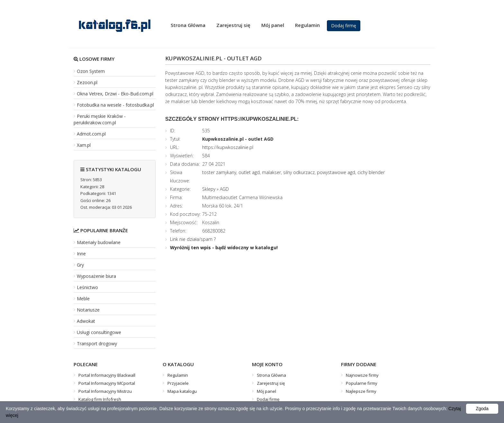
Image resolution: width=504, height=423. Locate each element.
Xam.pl (84, 145)
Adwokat (86, 321)
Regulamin (307, 25)
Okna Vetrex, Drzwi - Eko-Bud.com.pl (115, 94)
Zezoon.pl (87, 82)
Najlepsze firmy (361, 391)
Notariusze (88, 310)
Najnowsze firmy (362, 375)
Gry (80, 265)
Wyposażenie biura (96, 276)
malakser (271, 172)
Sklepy (209, 189)
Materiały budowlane (99, 242)
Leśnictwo (87, 287)
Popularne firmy (362, 383)
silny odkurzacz (299, 172)
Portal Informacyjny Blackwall (107, 375)
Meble (83, 299)
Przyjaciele (178, 383)
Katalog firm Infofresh (100, 399)
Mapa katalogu (182, 391)
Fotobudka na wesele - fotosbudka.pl (115, 105)
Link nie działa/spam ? (193, 239)
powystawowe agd (336, 172)
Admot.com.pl (91, 134)
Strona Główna (188, 25)
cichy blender (371, 172)
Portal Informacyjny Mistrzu (105, 391)
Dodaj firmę (344, 26)
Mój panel (273, 25)
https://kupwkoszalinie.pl (228, 147)
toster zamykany (219, 172)
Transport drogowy (97, 344)
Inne (81, 254)
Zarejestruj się (233, 25)
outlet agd (249, 172)
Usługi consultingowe (99, 332)
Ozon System (91, 71)
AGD (224, 189)
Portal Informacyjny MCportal (107, 383)
